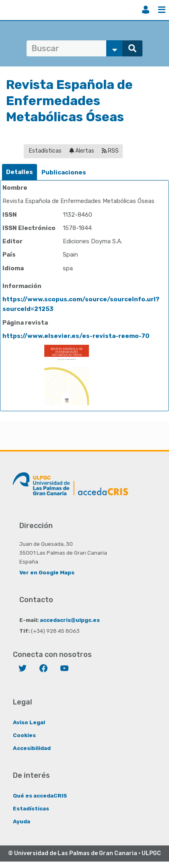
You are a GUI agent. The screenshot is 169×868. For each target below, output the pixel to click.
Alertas (82, 151)
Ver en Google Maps (47, 572)
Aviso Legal (29, 722)
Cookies (24, 735)
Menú (162, 10)
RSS (110, 151)
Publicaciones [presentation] (64, 172)
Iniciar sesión (146, 10)
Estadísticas (45, 151)
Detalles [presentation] (20, 172)
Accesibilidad (32, 748)
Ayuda (22, 821)
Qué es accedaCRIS (40, 795)
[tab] (20, 172)
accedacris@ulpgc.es (70, 620)
